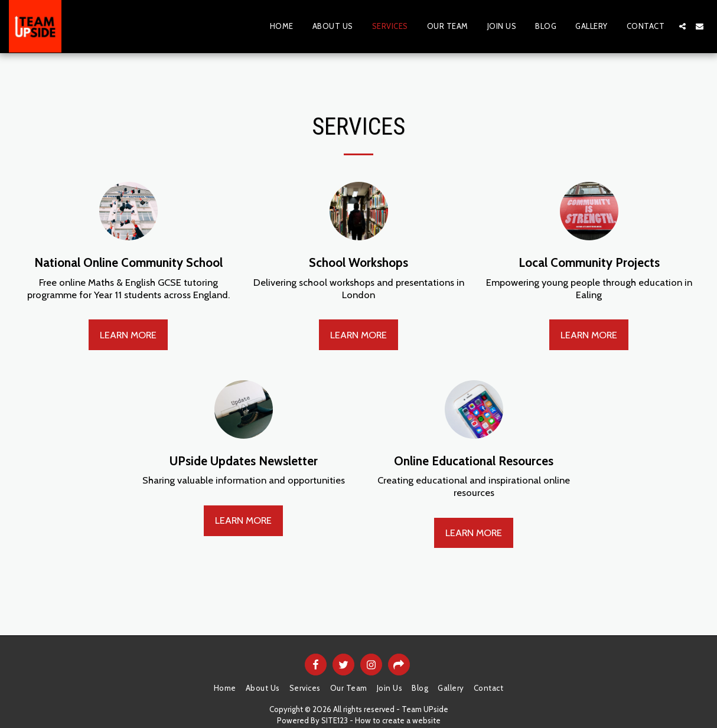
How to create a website (398, 720)
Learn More (128, 335)
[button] (682, 26)
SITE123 (335, 720)
